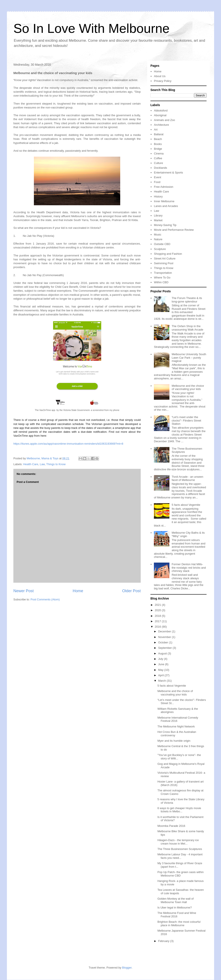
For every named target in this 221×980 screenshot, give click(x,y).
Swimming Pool (164, 263)
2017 (158, 621)
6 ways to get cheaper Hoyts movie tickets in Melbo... (179, 810)
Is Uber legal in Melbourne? (174, 908)
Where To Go (162, 278)
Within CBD (161, 282)
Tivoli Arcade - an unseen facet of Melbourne (187, 478)
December (165, 631)
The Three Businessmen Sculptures (180, 849)
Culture (158, 163)
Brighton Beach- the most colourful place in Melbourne (179, 924)
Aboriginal (160, 115)
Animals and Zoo (164, 120)
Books (158, 144)
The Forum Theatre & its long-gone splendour (187, 300)
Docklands (160, 168)
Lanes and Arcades (166, 206)
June (162, 664)
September (165, 648)
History (158, 196)
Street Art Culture (165, 259)
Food (157, 182)
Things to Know (56, 464)
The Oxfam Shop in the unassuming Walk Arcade (187, 328)
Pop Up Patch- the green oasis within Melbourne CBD (180, 874)
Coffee (158, 158)
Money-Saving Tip (165, 225)
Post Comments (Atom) (45, 599)
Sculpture (160, 249)
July (161, 659)
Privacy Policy (163, 81)
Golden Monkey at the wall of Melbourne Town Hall (175, 900)
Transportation (163, 273)
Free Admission (164, 187)
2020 (158, 610)
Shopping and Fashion (168, 254)
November (165, 637)
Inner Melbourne (164, 201)
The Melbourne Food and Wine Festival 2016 (177, 915)
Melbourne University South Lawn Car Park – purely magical (189, 358)
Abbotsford (161, 111)
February (164, 941)
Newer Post (24, 591)
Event (157, 177)
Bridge (158, 149)
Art (156, 130)
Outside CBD (162, 244)
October (164, 642)
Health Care (31, 464)
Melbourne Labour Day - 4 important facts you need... (180, 856)
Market (158, 220)
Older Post (131, 591)
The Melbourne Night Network (176, 726)
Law (42, 464)
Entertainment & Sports (168, 173)
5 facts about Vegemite (186, 505)
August (163, 653)
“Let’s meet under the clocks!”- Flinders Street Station (186, 420)
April (161, 675)
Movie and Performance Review (174, 230)
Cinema (159, 154)
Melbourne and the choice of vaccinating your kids (188, 387)
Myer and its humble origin (174, 741)
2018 (158, 616)
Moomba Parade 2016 (171, 826)
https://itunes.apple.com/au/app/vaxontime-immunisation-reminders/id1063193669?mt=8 (68, 444)
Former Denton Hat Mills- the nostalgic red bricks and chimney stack (189, 568)
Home (78, 591)
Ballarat (159, 134)
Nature (158, 239)
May (161, 670)
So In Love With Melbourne (92, 28)
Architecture (161, 125)
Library (158, 216)
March (163, 681)
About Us (160, 76)
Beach (158, 139)
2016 (158, 627)
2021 (158, 605)
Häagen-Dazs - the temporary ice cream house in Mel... (178, 842)
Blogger (127, 968)
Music (158, 235)
